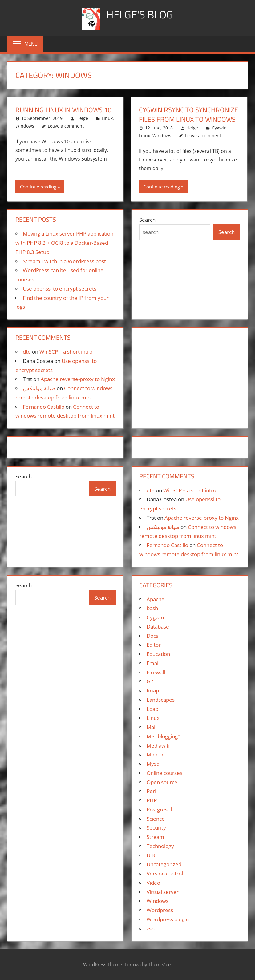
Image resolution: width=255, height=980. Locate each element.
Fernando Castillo (44, 407)
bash (152, 608)
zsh (151, 928)
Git (150, 681)
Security (156, 828)
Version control (165, 873)
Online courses (164, 773)
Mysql (154, 764)
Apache (156, 599)
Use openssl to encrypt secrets (60, 289)
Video (153, 883)
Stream (155, 837)
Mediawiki (159, 746)
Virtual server (163, 892)
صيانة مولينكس (39, 388)
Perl (151, 791)
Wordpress (160, 910)
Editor (154, 645)
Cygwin (219, 128)
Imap (153, 690)
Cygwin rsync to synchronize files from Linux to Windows (188, 115)
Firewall (156, 672)
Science (156, 819)
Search (147, 220)
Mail (152, 727)
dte (27, 352)
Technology (160, 846)
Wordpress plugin (168, 919)
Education (158, 654)
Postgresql (159, 809)
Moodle (156, 754)
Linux (107, 118)
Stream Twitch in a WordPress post (64, 261)
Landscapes (161, 700)
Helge (82, 118)
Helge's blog (140, 14)
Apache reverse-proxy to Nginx (78, 379)
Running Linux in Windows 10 (63, 110)
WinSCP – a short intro (66, 352)
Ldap (152, 709)
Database (158, 627)
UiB (151, 855)
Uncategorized (164, 864)
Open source (162, 782)
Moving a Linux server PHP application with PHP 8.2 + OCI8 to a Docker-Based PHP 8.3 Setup (64, 243)
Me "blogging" (163, 736)
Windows (25, 126)
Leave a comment (66, 126)
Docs (152, 636)
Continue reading (38, 187)
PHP (152, 800)
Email (153, 663)
